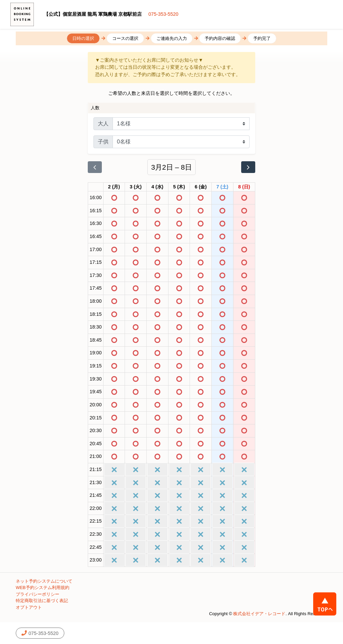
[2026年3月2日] (114, 187)
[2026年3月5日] (179, 187)
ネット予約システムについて (44, 581)
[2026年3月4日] (157, 187)
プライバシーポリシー (38, 594)
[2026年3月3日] (136, 187)
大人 (103, 124)
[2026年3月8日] (244, 187)
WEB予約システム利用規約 (43, 588)
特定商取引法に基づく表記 (42, 601)
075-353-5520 (163, 14)
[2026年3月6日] (201, 187)
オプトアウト (29, 607)
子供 (103, 142)
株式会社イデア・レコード (259, 614)
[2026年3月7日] (222, 187)
